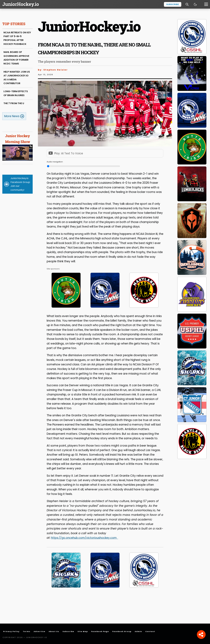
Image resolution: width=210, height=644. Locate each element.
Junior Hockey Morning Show (17, 147)
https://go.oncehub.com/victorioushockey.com (84, 538)
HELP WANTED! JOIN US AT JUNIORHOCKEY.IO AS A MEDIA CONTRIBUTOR (17, 78)
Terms (27, 631)
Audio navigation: (55, 162)
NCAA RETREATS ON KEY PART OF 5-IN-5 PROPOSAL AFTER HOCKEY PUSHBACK (17, 38)
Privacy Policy (11, 631)
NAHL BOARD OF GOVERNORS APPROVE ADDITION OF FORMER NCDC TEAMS (16, 58)
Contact (150, 631)
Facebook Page (100, 631)
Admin (138, 631)
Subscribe (173, 4)
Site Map (83, 631)
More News (14, 116)
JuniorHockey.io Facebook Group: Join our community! (20, 184)
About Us (54, 631)
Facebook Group (122, 631)
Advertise (40, 631)
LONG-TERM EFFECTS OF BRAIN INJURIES (16, 93)
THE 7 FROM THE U (14, 103)
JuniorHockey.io (21, 4)
